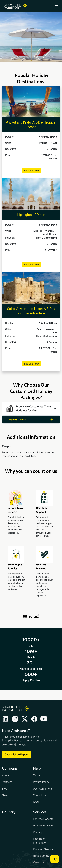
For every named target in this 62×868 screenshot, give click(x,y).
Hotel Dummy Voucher (46, 856)
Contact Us (40, 795)
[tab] (31, 409)
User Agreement (43, 789)
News (5, 795)
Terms (37, 775)
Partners (7, 782)
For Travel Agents (43, 819)
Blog (5, 789)
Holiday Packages (44, 826)
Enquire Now (31, 171)
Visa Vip (38, 832)
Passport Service (43, 849)
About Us (7, 775)
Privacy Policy (41, 782)
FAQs (36, 802)
